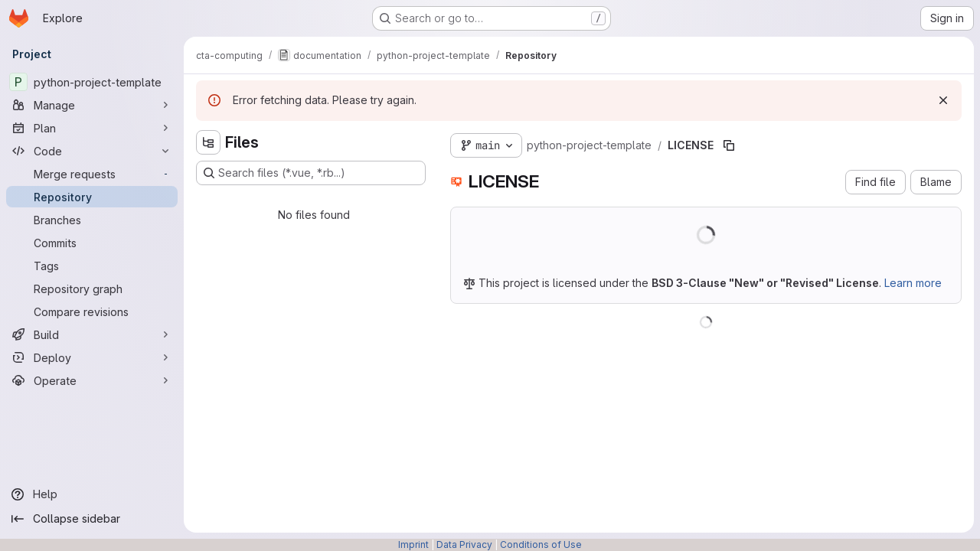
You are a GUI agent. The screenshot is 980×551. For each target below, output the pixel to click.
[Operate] (92, 380)
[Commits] (92, 243)
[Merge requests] (92, 174)
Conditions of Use (541, 544)
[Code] (92, 151)
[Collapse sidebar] (92, 519)
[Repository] (92, 197)
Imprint (413, 544)
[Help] (92, 494)
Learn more (913, 283)
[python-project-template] (92, 82)
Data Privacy (464, 544)
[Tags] (92, 266)
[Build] (92, 334)
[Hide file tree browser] (208, 142)
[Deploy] (92, 357)
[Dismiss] (943, 100)
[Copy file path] (729, 145)
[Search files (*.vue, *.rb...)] (311, 173)
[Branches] (92, 220)
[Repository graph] (92, 289)
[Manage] (92, 105)
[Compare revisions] (92, 311)
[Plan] (92, 128)
